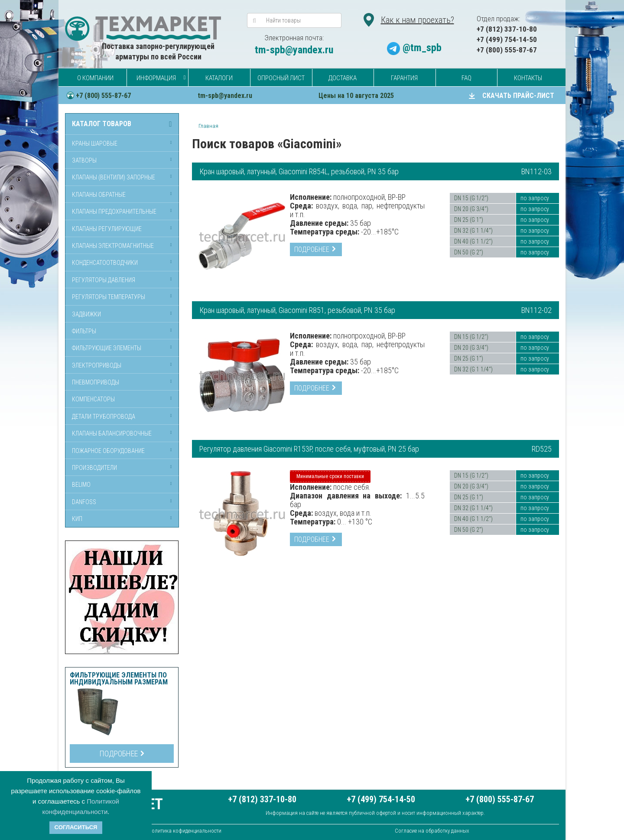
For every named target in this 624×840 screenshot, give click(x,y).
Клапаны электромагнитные (113, 246)
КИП (77, 519)
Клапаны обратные (99, 195)
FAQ (466, 78)
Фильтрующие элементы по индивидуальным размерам (119, 679)
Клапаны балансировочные (112, 433)
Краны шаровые (95, 143)
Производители (94, 468)
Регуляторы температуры (109, 297)
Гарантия (404, 78)
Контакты (528, 78)
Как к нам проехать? (418, 20)
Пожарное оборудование (108, 451)
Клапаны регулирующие (107, 229)
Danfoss (84, 502)
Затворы (84, 160)
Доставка (343, 78)
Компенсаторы (93, 399)
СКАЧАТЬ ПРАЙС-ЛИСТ (518, 96)
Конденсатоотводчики (105, 263)
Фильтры (84, 331)
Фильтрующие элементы (107, 348)
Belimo (81, 485)
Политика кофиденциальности (185, 831)
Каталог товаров (102, 124)
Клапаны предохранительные (114, 212)
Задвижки (86, 314)
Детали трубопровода (104, 417)
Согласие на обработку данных (432, 831)
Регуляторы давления (104, 280)
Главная (208, 126)
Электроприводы (97, 365)
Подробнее (122, 754)
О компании (95, 78)
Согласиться (76, 827)
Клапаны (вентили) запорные (114, 177)
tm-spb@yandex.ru (294, 50)
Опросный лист (281, 78)
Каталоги (219, 78)
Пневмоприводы (96, 382)
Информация (156, 78)
